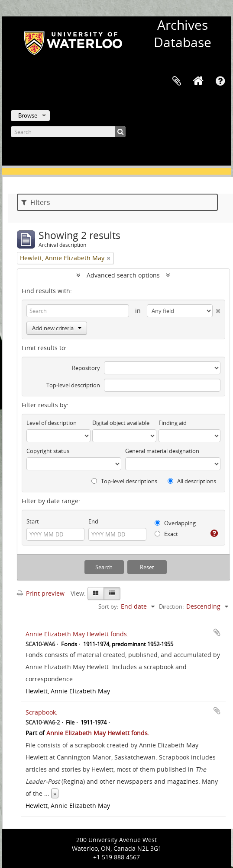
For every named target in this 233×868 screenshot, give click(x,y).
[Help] (214, 533)
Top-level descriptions (124, 481)
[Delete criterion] (217, 309)
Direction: (171, 606)
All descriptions (192, 481)
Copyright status (48, 451)
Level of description (52, 423)
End (93, 521)
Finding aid (173, 423)
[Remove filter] (109, 258)
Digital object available (121, 423)
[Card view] (96, 594)
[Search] (68, 132)
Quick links (220, 81)
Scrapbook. (42, 712)
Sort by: (108, 606)
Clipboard (177, 81)
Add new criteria (57, 328)
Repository (86, 368)
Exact (166, 534)
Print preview (41, 593)
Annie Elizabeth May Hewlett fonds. (77, 634)
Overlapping (175, 523)
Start (33, 521)
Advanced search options (123, 275)
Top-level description (73, 385)
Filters (36, 202)
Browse (28, 115)
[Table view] (112, 594)
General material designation (162, 451)
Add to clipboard (217, 632)
